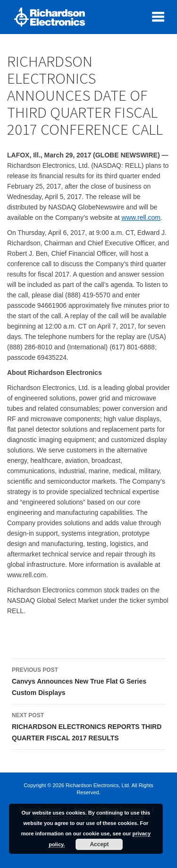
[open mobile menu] (158, 17)
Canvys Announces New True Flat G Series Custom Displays (88, 680)
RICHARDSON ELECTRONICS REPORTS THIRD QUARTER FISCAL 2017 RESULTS (88, 726)
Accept (99, 844)
